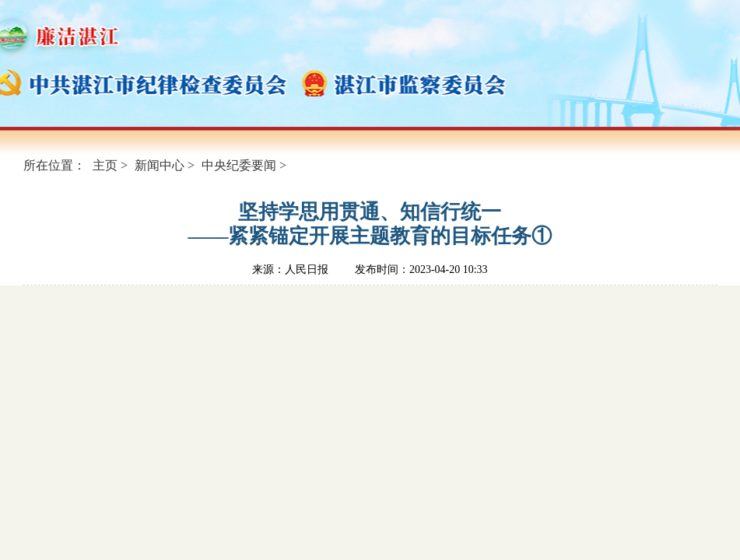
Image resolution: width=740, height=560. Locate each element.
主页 (105, 165)
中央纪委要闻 (239, 165)
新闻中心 (160, 165)
